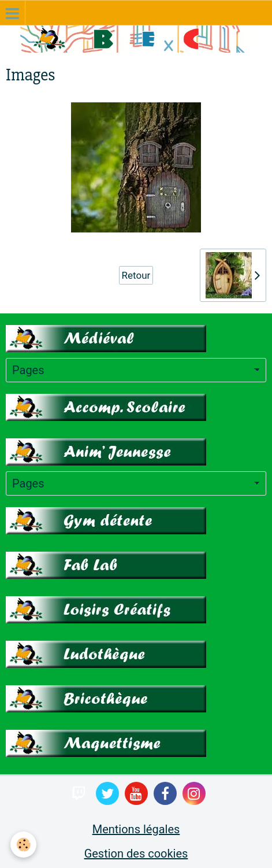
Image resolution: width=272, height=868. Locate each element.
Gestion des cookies (136, 854)
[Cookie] (23, 845)
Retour (136, 275)
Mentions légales (136, 829)
